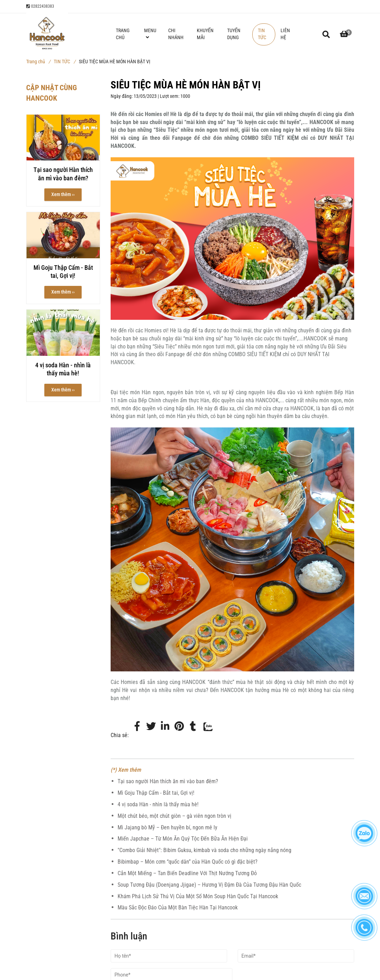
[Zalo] (207, 736)
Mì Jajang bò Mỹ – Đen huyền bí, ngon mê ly (167, 827)
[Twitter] (151, 727)
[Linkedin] (165, 727)
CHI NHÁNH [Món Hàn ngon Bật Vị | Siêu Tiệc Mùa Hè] (176, 34)
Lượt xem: (170, 96)
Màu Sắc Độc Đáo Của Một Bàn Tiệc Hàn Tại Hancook (178, 907)
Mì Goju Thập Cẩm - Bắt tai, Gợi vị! (156, 793)
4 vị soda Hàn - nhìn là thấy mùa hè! (158, 804)
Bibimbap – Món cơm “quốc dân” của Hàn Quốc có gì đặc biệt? (188, 862)
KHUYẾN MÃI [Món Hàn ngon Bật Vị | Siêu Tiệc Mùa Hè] (205, 34)
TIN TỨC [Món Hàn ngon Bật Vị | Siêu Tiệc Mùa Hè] (65, 62)
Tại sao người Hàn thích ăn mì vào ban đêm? (168, 781)
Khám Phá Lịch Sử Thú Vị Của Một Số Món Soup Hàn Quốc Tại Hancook (198, 896)
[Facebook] (137, 727)
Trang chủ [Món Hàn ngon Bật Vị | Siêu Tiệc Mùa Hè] (38, 62)
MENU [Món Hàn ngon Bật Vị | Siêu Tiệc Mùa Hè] (150, 34)
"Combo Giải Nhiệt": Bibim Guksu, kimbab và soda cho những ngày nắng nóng (204, 850)
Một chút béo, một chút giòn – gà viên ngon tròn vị (174, 816)
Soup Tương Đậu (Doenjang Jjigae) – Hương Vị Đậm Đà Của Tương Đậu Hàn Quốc (209, 885)
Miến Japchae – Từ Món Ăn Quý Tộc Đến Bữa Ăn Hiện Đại (183, 839)
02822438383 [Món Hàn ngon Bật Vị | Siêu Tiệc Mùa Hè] (40, 6)
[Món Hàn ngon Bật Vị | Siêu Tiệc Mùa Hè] (179, 727)
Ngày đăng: (122, 96)
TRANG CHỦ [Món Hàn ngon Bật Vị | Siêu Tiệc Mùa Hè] (123, 34)
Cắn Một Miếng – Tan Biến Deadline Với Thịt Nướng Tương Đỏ (187, 873)
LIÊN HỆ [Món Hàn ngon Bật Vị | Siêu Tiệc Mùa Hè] (285, 34)
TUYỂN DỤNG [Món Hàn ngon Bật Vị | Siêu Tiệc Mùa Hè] (234, 34)
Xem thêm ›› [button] (63, 194)
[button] (344, 34)
